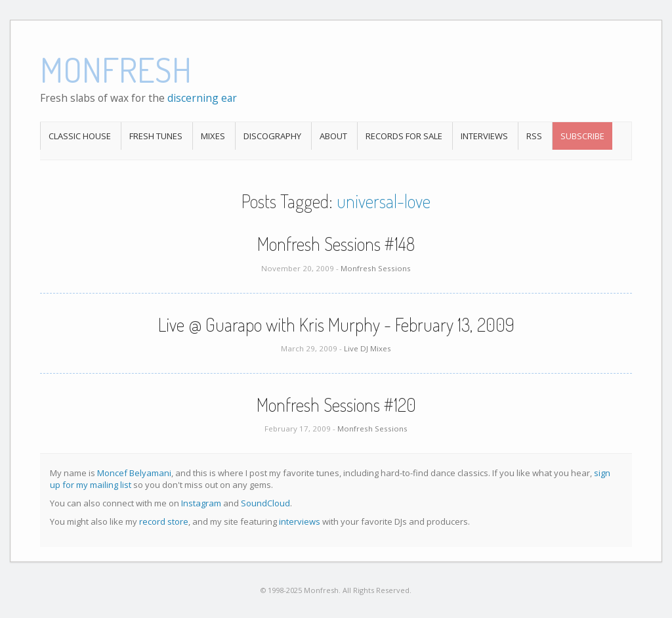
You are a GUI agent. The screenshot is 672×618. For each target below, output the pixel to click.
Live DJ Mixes (367, 348)
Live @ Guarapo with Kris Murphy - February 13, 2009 (336, 324)
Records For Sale (404, 136)
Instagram (201, 503)
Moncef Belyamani (134, 473)
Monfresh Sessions (376, 268)
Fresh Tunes (156, 136)
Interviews (484, 136)
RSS (534, 136)
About (333, 136)
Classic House (80, 136)
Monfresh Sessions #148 (336, 244)
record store (164, 521)
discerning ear (202, 98)
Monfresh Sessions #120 (336, 405)
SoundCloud (265, 503)
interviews (300, 521)
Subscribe (582, 136)
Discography (272, 136)
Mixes (213, 136)
